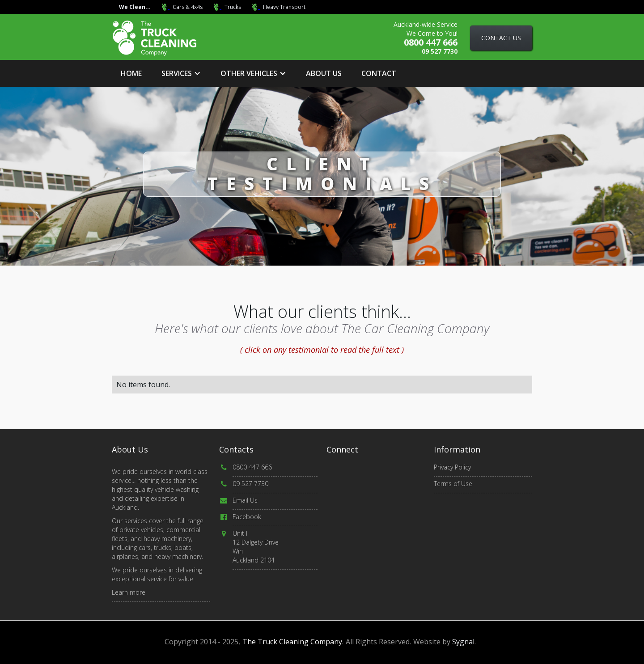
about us (324, 73)
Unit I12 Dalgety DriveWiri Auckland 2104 (256, 547)
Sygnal (463, 642)
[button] (181, 73)
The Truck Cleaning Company (292, 642)
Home (131, 73)
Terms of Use (453, 484)
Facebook (247, 517)
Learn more (129, 592)
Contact (379, 73)
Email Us (245, 500)
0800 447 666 (252, 467)
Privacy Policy (452, 467)
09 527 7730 (250, 484)
